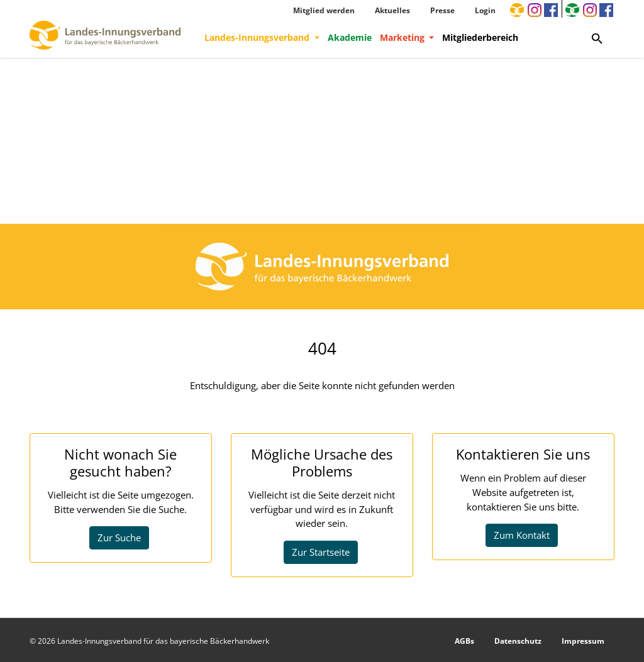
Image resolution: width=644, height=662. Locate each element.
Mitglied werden (324, 10)
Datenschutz (518, 641)
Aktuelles (392, 10)
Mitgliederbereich (480, 37)
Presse (442, 10)
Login (485, 10)
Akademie (350, 37)
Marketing (403, 37)
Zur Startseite (321, 552)
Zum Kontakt (522, 535)
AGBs (464, 641)
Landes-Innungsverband (258, 37)
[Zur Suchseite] (597, 38)
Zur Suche (119, 538)
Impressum (583, 641)
